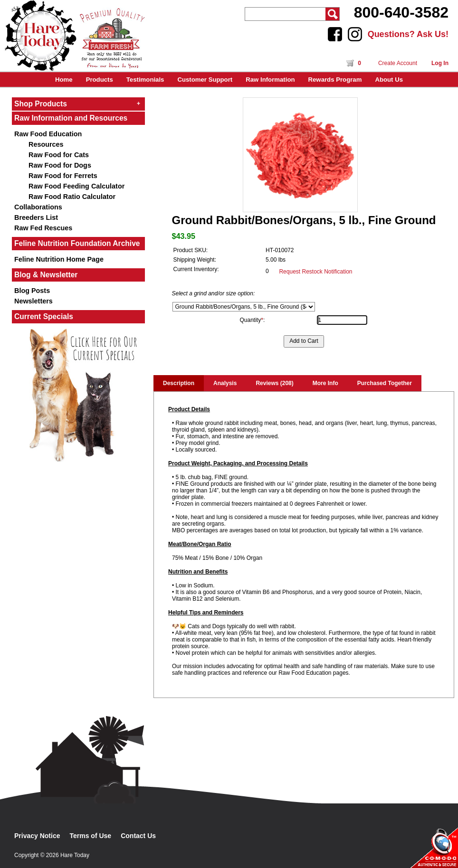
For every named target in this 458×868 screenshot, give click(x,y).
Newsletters (33, 301)
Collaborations (38, 207)
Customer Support (205, 80)
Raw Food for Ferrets (63, 176)
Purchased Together (385, 383)
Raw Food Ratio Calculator (72, 197)
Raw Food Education (48, 134)
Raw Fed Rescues (43, 228)
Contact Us (138, 836)
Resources (46, 144)
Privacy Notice (37, 836)
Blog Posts (32, 291)
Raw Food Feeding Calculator (76, 186)
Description (179, 383)
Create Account (398, 63)
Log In (440, 63)
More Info (325, 383)
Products (100, 80)
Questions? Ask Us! (408, 34)
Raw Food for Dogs (60, 165)
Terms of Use (91, 836)
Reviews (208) (274, 383)
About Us (389, 80)
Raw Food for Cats (59, 155)
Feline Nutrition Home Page (59, 259)
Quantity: (253, 320)
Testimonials (145, 80)
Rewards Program (335, 80)
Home (64, 80)
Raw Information (270, 80)
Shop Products (77, 104)
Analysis (225, 383)
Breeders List (36, 217)
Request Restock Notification (315, 272)
